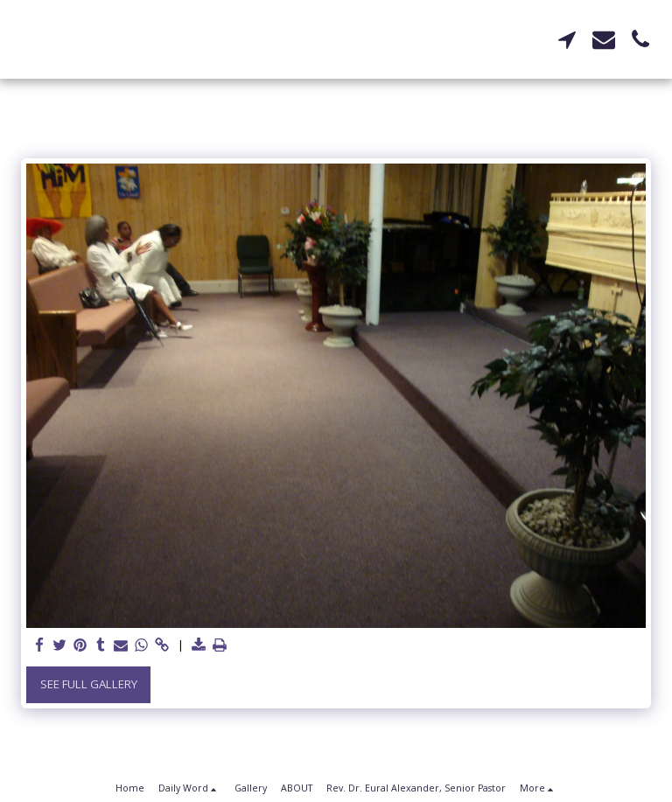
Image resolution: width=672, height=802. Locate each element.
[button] (567, 39)
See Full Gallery (89, 684)
